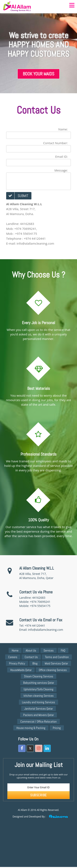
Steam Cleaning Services (39, 676)
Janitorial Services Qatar (38, 709)
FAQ (63, 650)
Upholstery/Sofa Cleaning (38, 689)
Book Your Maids (38, 74)
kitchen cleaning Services (39, 696)
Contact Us (31, 657)
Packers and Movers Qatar (38, 715)
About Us (31, 650)
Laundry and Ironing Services (38, 702)
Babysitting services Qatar (39, 683)
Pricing (57, 728)
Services (49, 650)
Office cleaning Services (53, 670)
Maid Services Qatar (56, 663)
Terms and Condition (57, 657)
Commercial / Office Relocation (38, 721)
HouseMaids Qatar (21, 670)
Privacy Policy (17, 663)
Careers (13, 657)
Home (15, 650)
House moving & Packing (31, 728)
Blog (35, 663)
